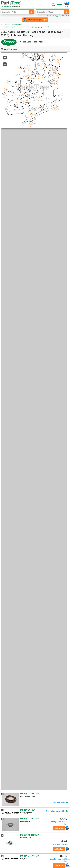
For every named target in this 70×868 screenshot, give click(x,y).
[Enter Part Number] (15, 12)
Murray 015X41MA (30, 856)
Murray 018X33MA (30, 819)
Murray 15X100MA (30, 835)
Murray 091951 (28, 810)
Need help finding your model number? (58, 16)
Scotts (6, 25)
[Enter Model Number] (50, 12)
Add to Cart (59, 828)
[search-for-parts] (32, 12)
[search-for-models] (67, 12)
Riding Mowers (17, 25)
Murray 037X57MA (30, 794)
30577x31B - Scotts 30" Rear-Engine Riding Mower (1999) (26, 27)
